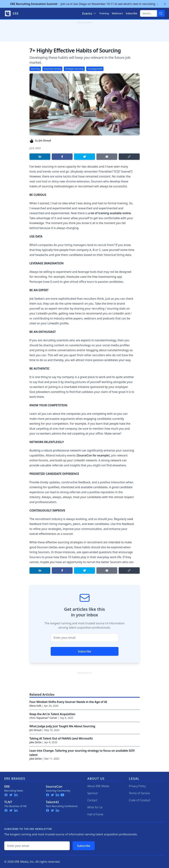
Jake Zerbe (36, 742)
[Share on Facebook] (62, 157)
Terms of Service (139, 793)
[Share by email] (107, 157)
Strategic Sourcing (74, 69)
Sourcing (35, 69)
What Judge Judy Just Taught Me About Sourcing (62, 726)
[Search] (161, 13)
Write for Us (95, 807)
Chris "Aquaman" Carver (43, 718)
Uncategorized (95, 69)
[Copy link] (129, 157)
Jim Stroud (45, 140)
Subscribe (84, 651)
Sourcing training (52, 69)
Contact (92, 800)
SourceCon (54, 786)
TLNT (8, 802)
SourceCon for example (93, 455)
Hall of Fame (95, 814)
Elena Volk (35, 706)
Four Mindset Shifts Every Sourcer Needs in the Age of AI (68, 702)
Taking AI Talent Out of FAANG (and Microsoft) (61, 738)
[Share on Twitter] (84, 157)
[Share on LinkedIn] (40, 157)
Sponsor (93, 793)
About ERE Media (98, 786)
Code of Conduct (140, 800)
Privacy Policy (137, 786)
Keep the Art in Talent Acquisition (52, 714)
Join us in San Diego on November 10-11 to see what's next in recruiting (84, 4)
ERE (7, 786)
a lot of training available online (109, 213)
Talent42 (52, 802)
